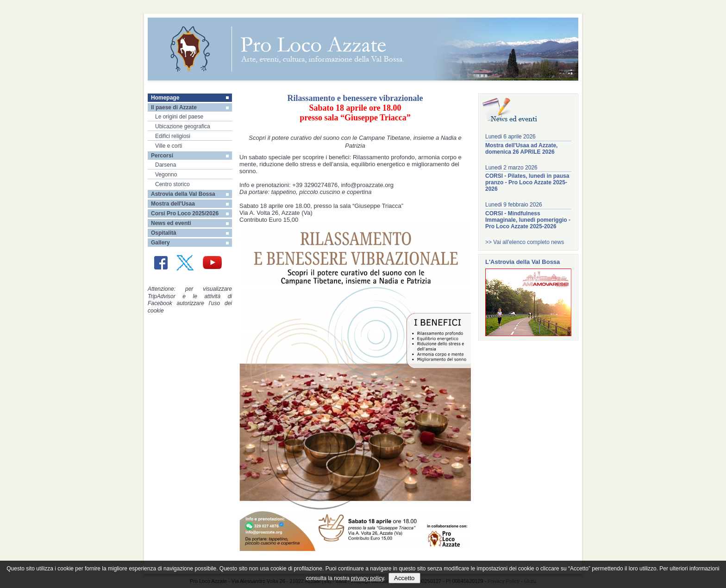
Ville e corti (169, 146)
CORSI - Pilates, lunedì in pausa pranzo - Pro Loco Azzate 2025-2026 (527, 182)
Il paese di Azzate (174, 107)
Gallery (160, 243)
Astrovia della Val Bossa (183, 194)
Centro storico (172, 184)
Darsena (166, 165)
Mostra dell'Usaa (173, 204)
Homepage (165, 98)
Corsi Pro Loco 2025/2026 (185, 213)
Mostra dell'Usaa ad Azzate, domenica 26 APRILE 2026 (521, 149)
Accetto (404, 578)
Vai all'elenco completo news (529, 242)
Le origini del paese (179, 117)
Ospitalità (164, 233)
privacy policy (367, 578)
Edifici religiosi (173, 136)
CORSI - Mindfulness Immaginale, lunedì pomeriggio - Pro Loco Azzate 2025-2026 (528, 220)
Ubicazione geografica (183, 126)
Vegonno (166, 175)
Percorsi (162, 156)
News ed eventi (171, 223)
